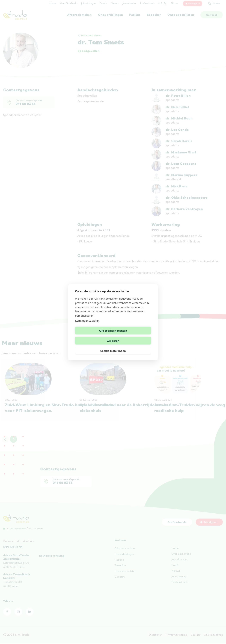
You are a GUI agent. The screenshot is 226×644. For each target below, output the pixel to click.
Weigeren (133, 336)
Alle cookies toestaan (93, 336)
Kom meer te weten (87, 325)
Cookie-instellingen (113, 346)
